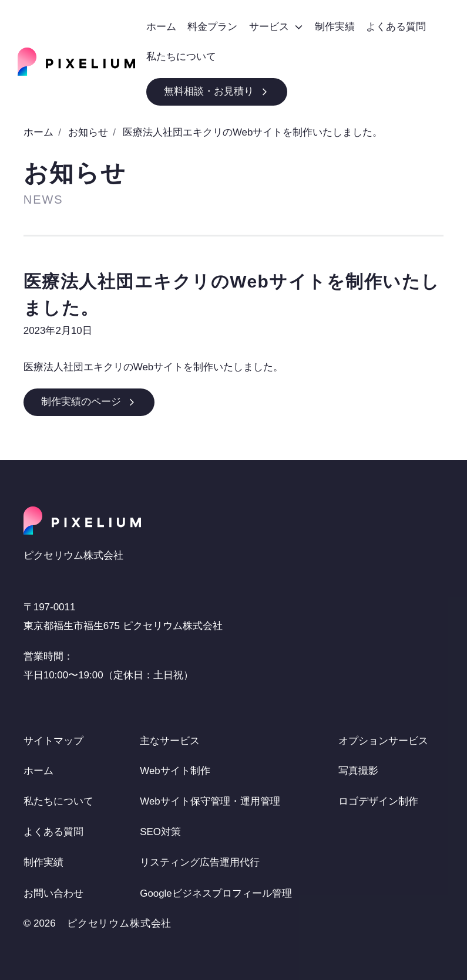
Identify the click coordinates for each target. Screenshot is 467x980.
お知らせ (88, 132)
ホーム (38, 132)
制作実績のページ (89, 402)
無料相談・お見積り (217, 91)
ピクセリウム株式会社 (120, 924)
